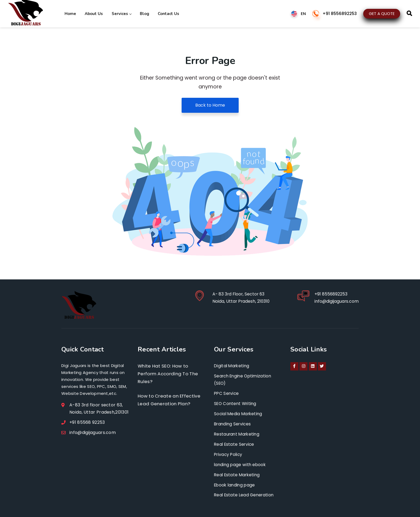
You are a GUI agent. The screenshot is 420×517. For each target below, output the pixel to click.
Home (70, 13)
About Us (93, 13)
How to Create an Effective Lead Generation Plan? (170, 400)
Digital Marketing (232, 366)
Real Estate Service (235, 444)
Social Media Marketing (239, 414)
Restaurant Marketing (238, 434)
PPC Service (227, 393)
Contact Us (166, 13)
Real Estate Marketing (238, 474)
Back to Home (210, 105)
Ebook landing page (235, 484)
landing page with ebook (241, 464)
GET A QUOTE (382, 13)
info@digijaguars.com (336, 301)
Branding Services (233, 424)
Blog (142, 13)
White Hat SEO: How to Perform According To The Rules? (169, 374)
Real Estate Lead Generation (245, 494)
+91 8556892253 (340, 14)
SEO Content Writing (236, 404)
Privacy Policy (229, 454)
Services (120, 13)
